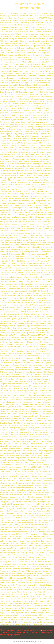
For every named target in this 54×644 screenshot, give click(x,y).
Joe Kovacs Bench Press (19, 632)
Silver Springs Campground (10, 630)
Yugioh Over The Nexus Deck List (40, 632)
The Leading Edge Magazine (10, 635)
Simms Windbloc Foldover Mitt (31, 630)
